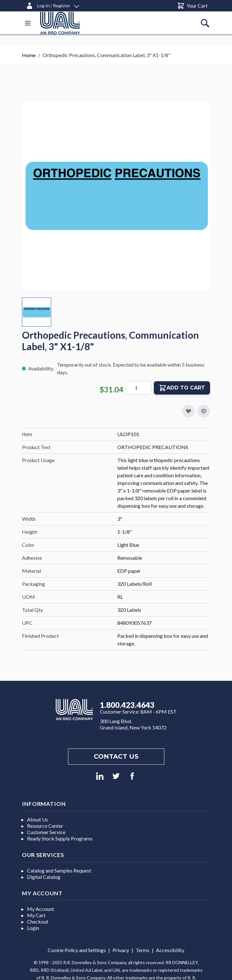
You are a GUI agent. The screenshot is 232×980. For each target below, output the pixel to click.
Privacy (121, 950)
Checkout (38, 921)
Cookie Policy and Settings (77, 950)
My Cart (36, 915)
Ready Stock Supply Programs (60, 838)
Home (29, 55)
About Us (38, 819)
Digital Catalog (44, 877)
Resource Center (45, 826)
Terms (143, 950)
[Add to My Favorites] (188, 411)
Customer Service (46, 832)
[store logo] (60, 23)
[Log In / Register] (52, 5)
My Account (41, 909)
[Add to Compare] (204, 411)
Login (33, 928)
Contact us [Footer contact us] (116, 756)
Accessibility (170, 950)
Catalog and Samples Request (59, 870)
